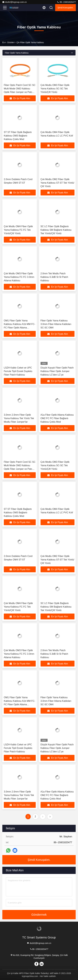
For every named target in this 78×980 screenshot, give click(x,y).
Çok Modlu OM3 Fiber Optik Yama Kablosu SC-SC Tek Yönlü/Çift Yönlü (55, 89)
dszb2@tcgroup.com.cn (14, 2)
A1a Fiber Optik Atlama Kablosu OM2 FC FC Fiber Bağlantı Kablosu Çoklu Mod (57, 418)
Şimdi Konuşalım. (65, 8)
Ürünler (11, 42)
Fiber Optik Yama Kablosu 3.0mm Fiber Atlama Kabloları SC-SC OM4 (56, 324)
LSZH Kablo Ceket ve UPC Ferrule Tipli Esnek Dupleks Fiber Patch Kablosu (18, 371)
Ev (4, 42)
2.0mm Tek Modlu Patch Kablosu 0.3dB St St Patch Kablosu (54, 277)
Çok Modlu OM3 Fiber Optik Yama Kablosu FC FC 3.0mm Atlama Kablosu (19, 277)
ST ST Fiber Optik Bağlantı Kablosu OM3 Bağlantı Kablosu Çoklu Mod (18, 136)
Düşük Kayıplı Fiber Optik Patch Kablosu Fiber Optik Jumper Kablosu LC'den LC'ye (57, 371)
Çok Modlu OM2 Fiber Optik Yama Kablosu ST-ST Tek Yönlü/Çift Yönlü (57, 183)
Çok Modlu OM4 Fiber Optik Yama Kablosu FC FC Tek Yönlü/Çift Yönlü (18, 230)
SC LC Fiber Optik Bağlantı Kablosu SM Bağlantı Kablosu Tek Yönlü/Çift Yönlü (56, 230)
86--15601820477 (66, 2)
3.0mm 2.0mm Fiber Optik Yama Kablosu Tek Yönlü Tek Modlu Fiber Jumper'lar (19, 418)
